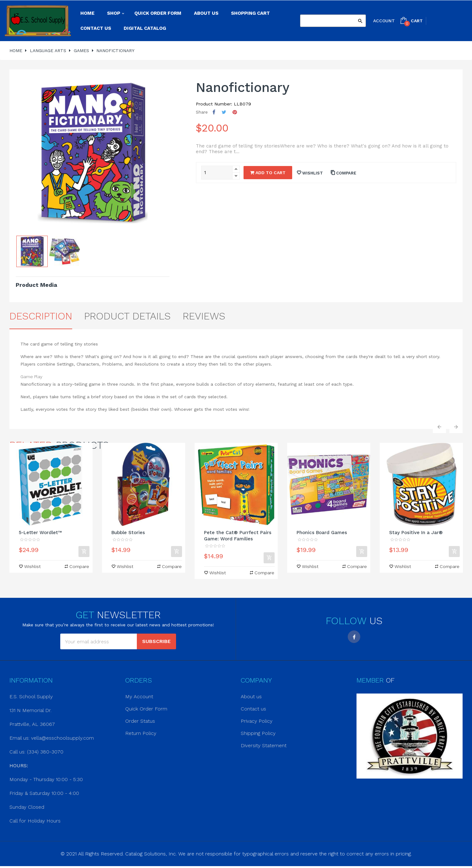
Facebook (354, 637)
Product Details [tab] (127, 316)
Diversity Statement (264, 745)
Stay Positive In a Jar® (416, 533)
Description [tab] (41, 316)
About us (251, 697)
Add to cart (268, 173)
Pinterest (235, 112)
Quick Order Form (146, 709)
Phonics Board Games (322, 533)
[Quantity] (217, 173)
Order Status (140, 721)
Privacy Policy (257, 721)
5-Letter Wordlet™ (40, 533)
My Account (139, 697)
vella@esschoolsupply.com (62, 738)
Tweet (224, 112)
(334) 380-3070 (45, 752)
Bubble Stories (128, 533)
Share (214, 112)
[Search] (333, 21)
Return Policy (141, 733)
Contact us (253, 709)
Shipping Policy (258, 733)
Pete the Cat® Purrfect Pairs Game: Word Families (238, 536)
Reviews (204, 316)
